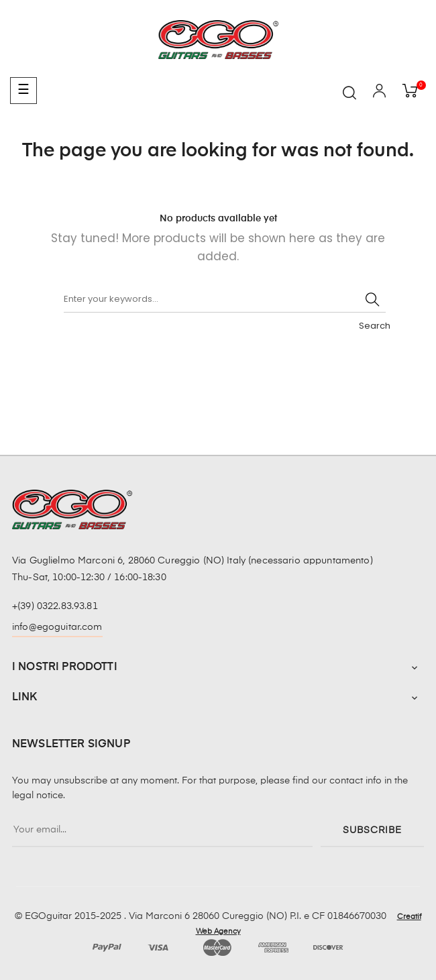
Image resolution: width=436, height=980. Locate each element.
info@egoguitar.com (57, 627)
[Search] (225, 299)
